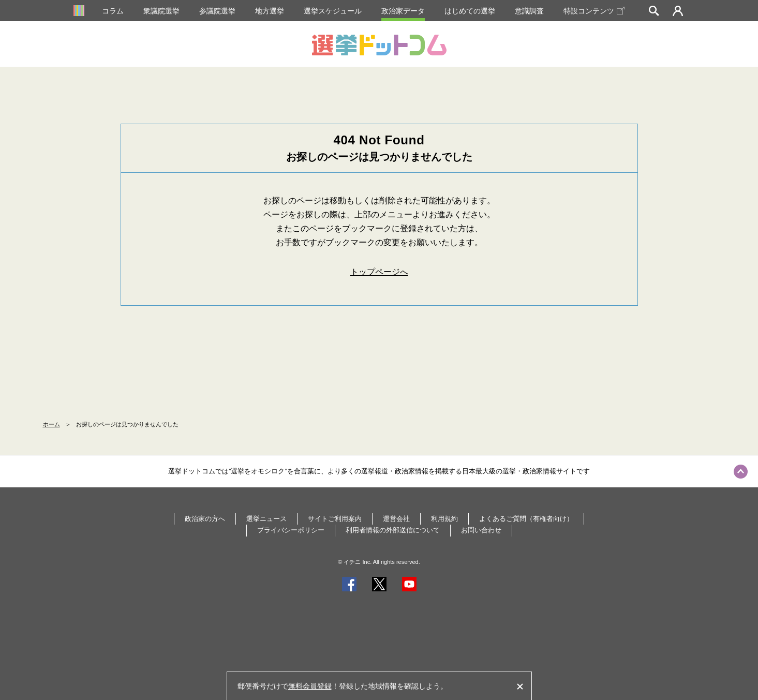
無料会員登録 (310, 686)
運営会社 (396, 519)
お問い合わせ (481, 530)
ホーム (51, 424)
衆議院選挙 (161, 11)
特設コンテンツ (594, 11)
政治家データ (403, 11)
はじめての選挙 (470, 11)
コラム (113, 11)
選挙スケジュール (333, 11)
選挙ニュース (266, 519)
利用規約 (444, 519)
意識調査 (529, 11)
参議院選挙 (217, 11)
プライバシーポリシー (291, 530)
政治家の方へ (205, 519)
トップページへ (379, 272)
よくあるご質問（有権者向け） (526, 519)
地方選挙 (270, 11)
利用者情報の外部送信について (393, 530)
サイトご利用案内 (335, 519)
